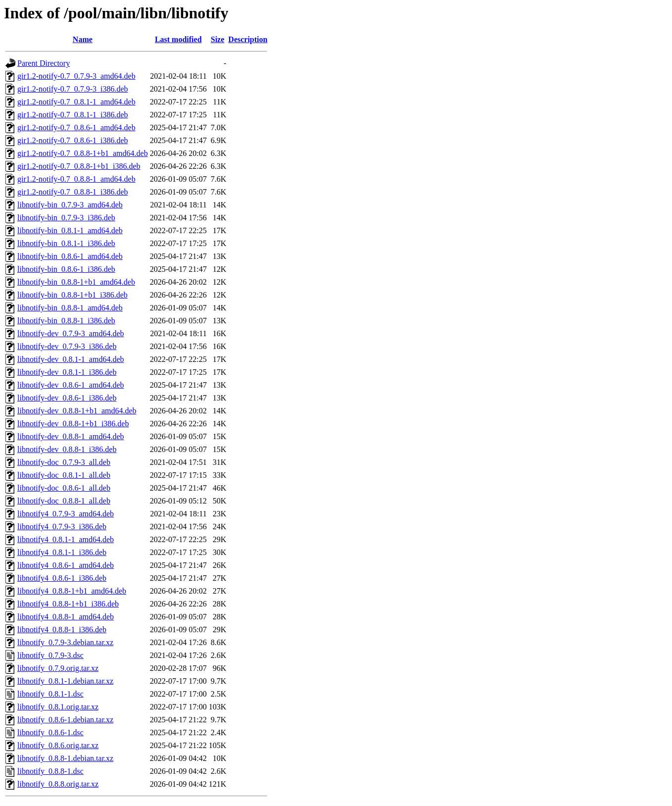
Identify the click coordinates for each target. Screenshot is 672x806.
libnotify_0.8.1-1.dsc (50, 694)
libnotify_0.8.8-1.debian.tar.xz (65, 758)
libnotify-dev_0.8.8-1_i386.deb (67, 449)
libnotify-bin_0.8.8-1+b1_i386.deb (72, 295)
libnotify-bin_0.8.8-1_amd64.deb (70, 308)
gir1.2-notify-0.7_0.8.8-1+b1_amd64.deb (83, 153)
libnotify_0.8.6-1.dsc (50, 732)
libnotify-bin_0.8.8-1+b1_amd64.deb (76, 282)
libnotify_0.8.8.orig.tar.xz (58, 784)
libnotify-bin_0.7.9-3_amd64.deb (70, 205)
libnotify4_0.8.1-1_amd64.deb (66, 539)
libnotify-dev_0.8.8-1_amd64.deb (71, 436)
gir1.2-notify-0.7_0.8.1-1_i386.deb (73, 115)
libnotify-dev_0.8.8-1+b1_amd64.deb (77, 411)
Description (248, 39)
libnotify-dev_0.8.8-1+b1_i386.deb (73, 424)
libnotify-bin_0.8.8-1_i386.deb (66, 321)
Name (83, 39)
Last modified (178, 39)
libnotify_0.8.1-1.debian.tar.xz (65, 681)
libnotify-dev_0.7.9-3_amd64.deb (71, 333)
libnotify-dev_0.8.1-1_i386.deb (67, 372)
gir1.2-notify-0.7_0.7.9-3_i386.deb (73, 89)
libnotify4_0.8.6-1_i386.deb (62, 578)
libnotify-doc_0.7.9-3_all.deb (64, 462)
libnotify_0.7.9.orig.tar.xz (58, 668)
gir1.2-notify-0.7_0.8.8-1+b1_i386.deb (79, 166)
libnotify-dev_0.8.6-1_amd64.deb (71, 385)
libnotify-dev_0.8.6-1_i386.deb (67, 398)
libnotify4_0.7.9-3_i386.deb (62, 527)
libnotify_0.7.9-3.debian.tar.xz (65, 642)
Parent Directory (44, 63)
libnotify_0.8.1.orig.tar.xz (58, 707)
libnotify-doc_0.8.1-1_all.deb (64, 475)
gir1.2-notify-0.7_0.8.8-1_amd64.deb (76, 179)
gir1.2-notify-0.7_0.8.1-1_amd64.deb (76, 102)
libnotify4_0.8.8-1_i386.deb (62, 630)
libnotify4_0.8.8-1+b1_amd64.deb (72, 591)
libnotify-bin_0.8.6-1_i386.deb (66, 269)
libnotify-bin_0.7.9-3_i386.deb (66, 218)
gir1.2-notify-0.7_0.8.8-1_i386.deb (73, 192)
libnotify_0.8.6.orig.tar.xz (58, 745)
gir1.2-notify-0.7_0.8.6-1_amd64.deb (76, 127)
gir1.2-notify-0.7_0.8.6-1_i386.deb (73, 140)
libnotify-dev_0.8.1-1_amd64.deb (71, 359)
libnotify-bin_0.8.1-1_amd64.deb (70, 230)
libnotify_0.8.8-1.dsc (50, 771)
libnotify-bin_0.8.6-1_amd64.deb (70, 256)
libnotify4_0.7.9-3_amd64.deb (66, 514)
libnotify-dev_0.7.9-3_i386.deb (67, 346)
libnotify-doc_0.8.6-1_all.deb (64, 488)
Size (218, 39)
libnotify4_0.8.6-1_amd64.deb (66, 565)
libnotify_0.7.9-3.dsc (50, 655)
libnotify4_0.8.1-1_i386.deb (62, 552)
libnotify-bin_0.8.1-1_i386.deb (66, 243)
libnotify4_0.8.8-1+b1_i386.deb (68, 604)
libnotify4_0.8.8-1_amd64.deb (66, 617)
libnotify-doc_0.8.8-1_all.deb (64, 501)
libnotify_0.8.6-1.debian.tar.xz (65, 720)
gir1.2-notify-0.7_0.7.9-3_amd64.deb (76, 76)
